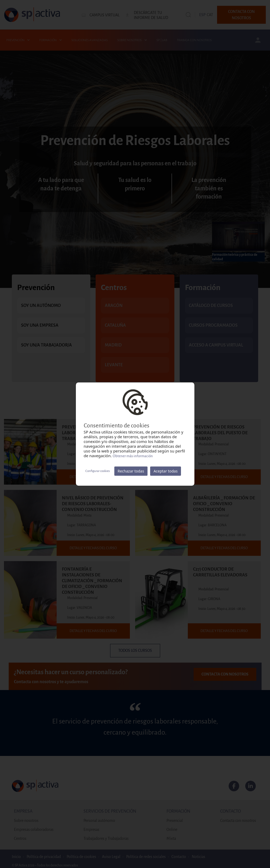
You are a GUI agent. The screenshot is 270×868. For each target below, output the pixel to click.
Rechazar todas (131, 471)
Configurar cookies (98, 471)
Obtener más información (133, 456)
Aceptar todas (166, 471)
